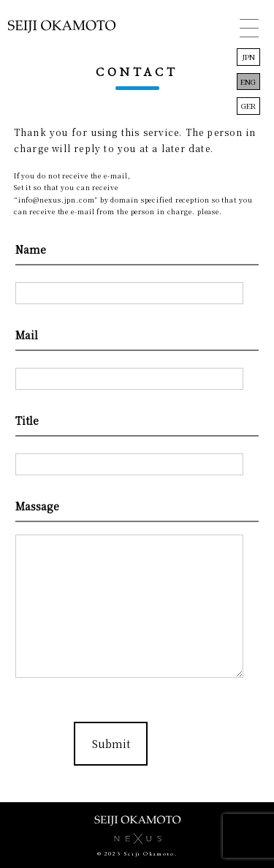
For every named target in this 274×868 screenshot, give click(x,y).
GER (248, 106)
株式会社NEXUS (137, 839)
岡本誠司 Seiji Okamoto (61, 33)
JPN (248, 57)
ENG (248, 82)
